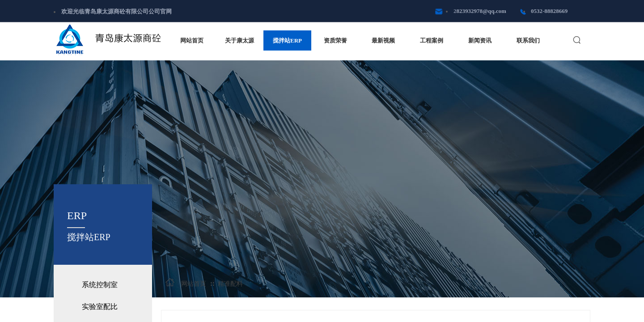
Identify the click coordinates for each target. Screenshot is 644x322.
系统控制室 (100, 285)
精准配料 (230, 284)
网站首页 (194, 284)
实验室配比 (100, 307)
